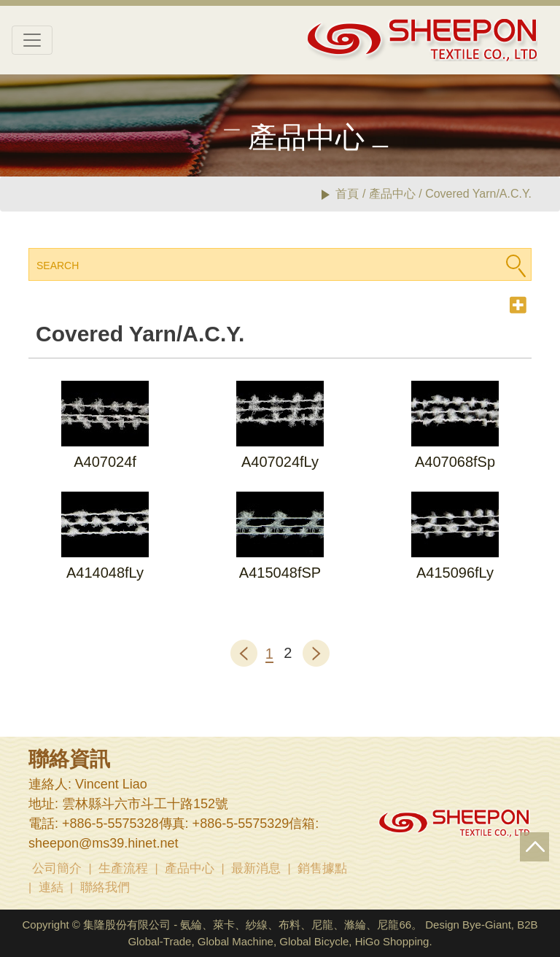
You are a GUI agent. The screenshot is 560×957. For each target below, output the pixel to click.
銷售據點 (322, 868)
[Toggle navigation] (32, 40)
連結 (51, 887)
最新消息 (256, 868)
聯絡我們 (105, 887)
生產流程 (123, 868)
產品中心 (190, 868)
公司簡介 (57, 868)
